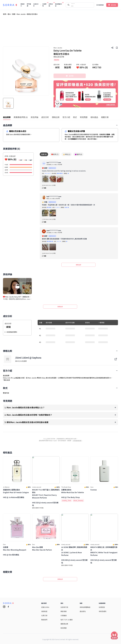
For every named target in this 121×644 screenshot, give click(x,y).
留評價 (70, 76)
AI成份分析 (36, 5)
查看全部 (78, 265)
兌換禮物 (45, 5)
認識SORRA (45, 576)
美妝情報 (64, 580)
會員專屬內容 (59, 5)
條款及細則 (103, 580)
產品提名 (83, 580)
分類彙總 (64, 584)
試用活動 (51, 5)
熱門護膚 (29, 5)
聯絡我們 (44, 588)
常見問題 (64, 597)
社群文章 (44, 584)
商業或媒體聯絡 (85, 576)
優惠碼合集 (64, 593)
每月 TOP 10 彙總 (67, 588)
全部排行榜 (64, 576)
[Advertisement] (60, 32)
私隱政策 (102, 576)
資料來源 (7, 399)
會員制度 (44, 580)
